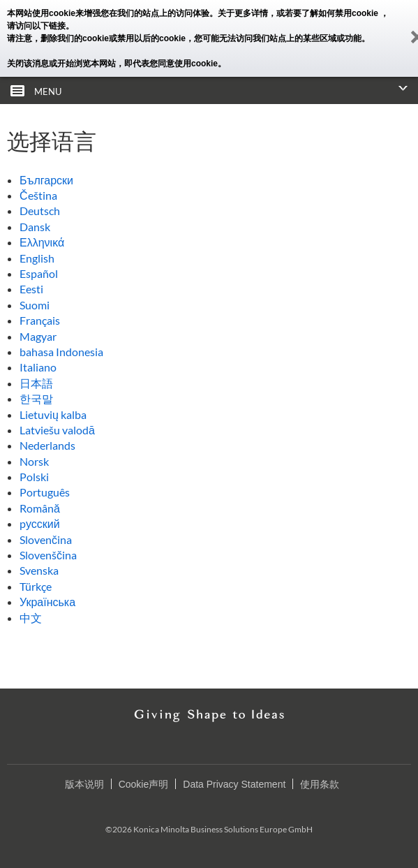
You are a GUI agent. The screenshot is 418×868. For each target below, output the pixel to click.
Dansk (35, 227)
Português (45, 492)
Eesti (31, 289)
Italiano (38, 367)
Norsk (34, 461)
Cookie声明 (144, 784)
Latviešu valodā (57, 430)
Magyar (38, 336)
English (37, 258)
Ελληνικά (42, 242)
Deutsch (40, 211)
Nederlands (47, 445)
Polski (34, 477)
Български (46, 180)
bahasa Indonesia (61, 352)
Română (40, 508)
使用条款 (320, 784)
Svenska (39, 570)
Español (39, 273)
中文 (31, 618)
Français (40, 320)
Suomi (35, 305)
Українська (47, 602)
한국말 (36, 398)
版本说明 (84, 784)
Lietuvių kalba (53, 414)
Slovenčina (46, 539)
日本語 (36, 383)
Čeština (38, 195)
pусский (40, 523)
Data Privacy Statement (234, 784)
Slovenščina (48, 555)
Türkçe (36, 586)
